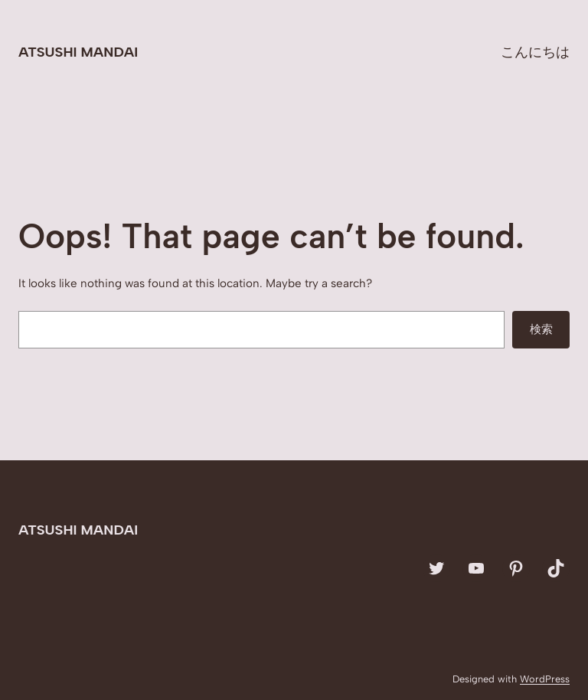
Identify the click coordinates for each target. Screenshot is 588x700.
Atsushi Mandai (78, 52)
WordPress (545, 679)
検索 (541, 329)
